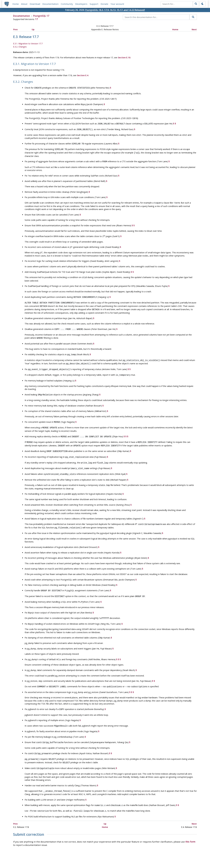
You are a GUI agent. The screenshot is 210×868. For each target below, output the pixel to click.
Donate (104, 4)
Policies (78, 857)
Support (94, 4)
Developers (81, 4)
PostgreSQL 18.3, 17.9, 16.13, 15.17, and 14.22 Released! (115, 10)
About (24, 4)
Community (67, 4)
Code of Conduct (94, 857)
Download (35, 4)
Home (16, 4)
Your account (117, 4)
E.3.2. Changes (20, 47)
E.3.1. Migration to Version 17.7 (28, 44)
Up (33, 29)
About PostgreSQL (115, 857)
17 (36, 19)
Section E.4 (83, 75)
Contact (132, 857)
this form (190, 828)
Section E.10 (124, 57)
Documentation (50, 4)
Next (194, 29)
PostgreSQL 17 (41, 16)
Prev (15, 29)
